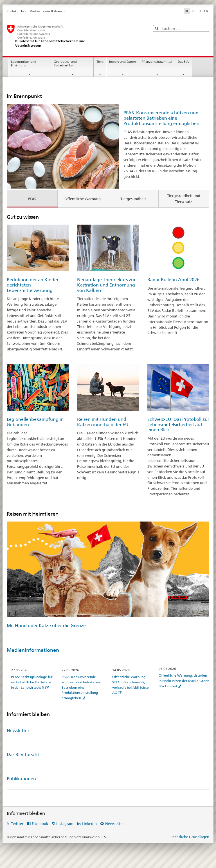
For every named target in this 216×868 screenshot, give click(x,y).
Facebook (40, 824)
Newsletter (18, 731)
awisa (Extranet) (54, 11)
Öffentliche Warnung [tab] (83, 199)
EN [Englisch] (206, 11)
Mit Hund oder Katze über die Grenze (46, 626)
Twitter (17, 824)
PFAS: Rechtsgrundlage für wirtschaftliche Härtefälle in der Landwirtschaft (32, 682)
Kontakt (12, 11)
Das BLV (184, 62)
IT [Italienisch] (200, 11)
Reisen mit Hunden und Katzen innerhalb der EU (103, 422)
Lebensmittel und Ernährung (24, 64)
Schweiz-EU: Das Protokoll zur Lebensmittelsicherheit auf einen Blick (178, 424)
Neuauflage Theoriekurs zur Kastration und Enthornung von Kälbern (106, 285)
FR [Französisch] (194, 11)
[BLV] (73, 36)
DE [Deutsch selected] (187, 11)
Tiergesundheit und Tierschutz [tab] (184, 199)
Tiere (100, 62)
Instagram (65, 824)
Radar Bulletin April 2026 (173, 280)
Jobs (24, 11)
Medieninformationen (33, 650)
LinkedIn (89, 824)
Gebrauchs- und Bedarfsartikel (65, 64)
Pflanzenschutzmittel (157, 62)
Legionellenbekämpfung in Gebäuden (35, 422)
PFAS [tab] (32, 199)
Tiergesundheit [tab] (133, 199)
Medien (35, 11)
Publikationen (21, 779)
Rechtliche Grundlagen (190, 837)
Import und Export (123, 62)
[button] (157, 28)
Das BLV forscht (23, 754)
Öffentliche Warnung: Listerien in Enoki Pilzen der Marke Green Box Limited (184, 681)
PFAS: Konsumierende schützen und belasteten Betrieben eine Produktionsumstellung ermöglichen (161, 118)
